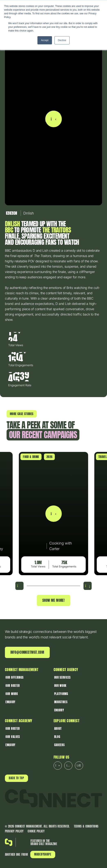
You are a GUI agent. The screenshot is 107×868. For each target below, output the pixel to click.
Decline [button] (62, 40)
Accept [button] (45, 40)
